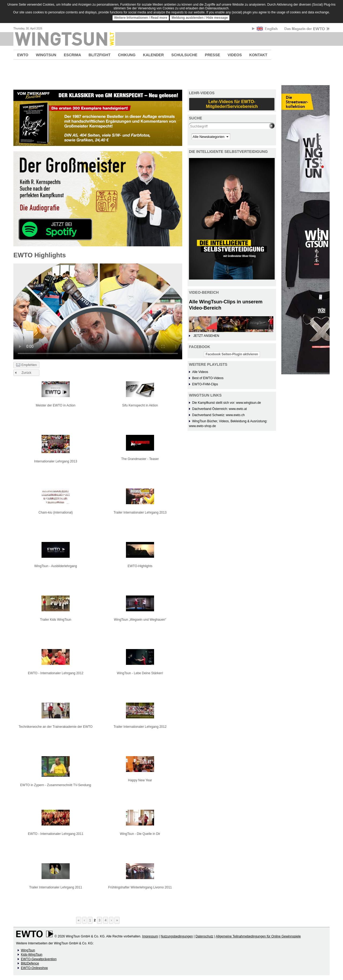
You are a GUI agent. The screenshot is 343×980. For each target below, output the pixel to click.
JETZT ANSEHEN (206, 336)
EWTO (23, 55)
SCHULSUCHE (184, 55)
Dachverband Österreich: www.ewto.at (219, 409)
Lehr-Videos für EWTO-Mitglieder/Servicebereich (232, 104)
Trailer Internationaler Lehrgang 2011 (56, 887)
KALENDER (154, 55)
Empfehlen (26, 365)
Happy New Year (140, 780)
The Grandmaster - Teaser (140, 459)
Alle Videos (200, 372)
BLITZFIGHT (100, 55)
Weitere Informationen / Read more (141, 18)
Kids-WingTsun (32, 955)
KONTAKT (258, 55)
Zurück (26, 373)
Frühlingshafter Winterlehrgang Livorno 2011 (140, 887)
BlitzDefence (30, 963)
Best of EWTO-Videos (208, 378)
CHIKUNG (127, 55)
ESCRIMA (72, 55)
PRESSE (213, 55)
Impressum (150, 936)
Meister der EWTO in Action (56, 405)
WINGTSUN (46, 55)
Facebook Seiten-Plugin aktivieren (232, 354)
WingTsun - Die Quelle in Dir (140, 834)
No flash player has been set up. (98, 311)
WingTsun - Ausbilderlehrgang (56, 566)
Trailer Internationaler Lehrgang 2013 (140, 512)
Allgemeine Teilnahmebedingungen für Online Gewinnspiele (258, 936)
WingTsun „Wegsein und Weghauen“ (140, 620)
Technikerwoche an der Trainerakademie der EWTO (56, 727)
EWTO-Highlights (140, 566)
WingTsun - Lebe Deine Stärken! (140, 673)
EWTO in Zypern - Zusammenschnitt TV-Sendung (55, 785)
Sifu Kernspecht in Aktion (140, 405)
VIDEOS (235, 55)
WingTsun (28, 950)
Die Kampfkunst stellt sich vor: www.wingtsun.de (227, 403)
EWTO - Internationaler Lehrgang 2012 (56, 673)
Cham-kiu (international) (55, 512)
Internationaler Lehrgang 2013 (56, 461)
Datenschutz (204, 936)
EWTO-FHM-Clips (205, 384)
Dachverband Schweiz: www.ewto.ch (218, 415)
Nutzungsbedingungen (177, 936)
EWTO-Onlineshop (34, 968)
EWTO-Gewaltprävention (39, 959)
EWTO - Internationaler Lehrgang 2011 (56, 834)
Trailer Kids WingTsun (55, 620)
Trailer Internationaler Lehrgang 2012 (140, 727)
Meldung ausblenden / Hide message (200, 18)
